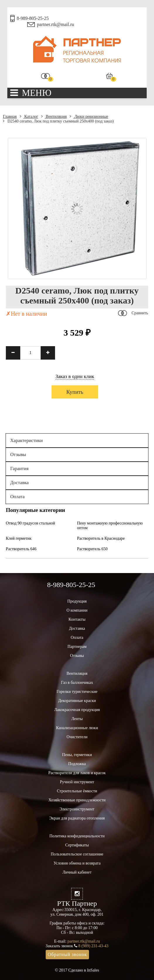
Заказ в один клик (75, 376)
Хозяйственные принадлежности (77, 800)
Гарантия (19, 469)
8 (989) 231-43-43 (94, 946)
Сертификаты (77, 845)
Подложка (77, 764)
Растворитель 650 (92, 549)
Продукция (77, 601)
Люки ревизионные (89, 117)
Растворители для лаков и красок (77, 773)
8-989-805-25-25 (33, 18)
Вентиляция (54, 117)
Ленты (77, 719)
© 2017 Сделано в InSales (77, 970)
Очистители (77, 737)
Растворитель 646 (21, 549)
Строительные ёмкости (77, 791)
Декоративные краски (77, 701)
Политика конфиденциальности (77, 836)
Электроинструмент (77, 809)
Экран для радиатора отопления (77, 818)
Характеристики (26, 440)
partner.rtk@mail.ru (55, 24)
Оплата (17, 497)
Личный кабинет (77, 872)
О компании (77, 610)
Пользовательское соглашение (77, 854)
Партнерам (77, 647)
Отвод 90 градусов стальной (30, 523)
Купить (75, 392)
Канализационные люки (77, 728)
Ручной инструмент (77, 782)
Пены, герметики (77, 755)
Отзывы (18, 454)
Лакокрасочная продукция (77, 710)
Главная (10, 117)
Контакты (77, 619)
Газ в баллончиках (77, 683)
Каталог (29, 117)
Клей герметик (19, 538)
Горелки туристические (77, 692)
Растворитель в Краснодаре (101, 538)
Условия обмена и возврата (77, 863)
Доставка (19, 483)
